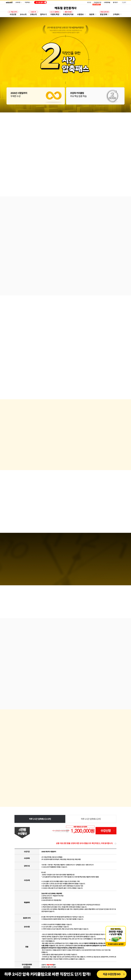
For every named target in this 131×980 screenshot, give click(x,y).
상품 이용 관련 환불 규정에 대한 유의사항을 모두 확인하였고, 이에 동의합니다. (84, 843)
